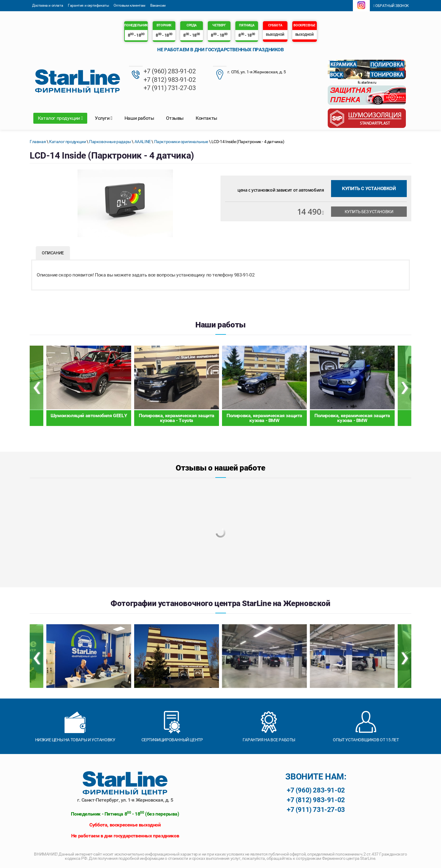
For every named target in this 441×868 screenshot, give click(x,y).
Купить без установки (369, 212)
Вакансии (158, 5)
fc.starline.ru (367, 82)
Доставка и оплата (48, 5)
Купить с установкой (369, 188)
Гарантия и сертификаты (88, 5)
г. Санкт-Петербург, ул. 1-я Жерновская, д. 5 (125, 800)
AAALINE (143, 142)
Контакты (206, 118)
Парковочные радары (110, 142)
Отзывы (175, 118)
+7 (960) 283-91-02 (170, 72)
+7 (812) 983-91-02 (170, 80)
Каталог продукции (60, 118)
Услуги (104, 118)
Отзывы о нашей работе (220, 468)
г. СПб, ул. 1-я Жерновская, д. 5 (249, 73)
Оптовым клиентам (129, 5)
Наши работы (139, 118)
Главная (38, 142)
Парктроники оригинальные (181, 142)
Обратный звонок (391, 6)
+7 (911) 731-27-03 (170, 88)
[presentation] (36, 386)
